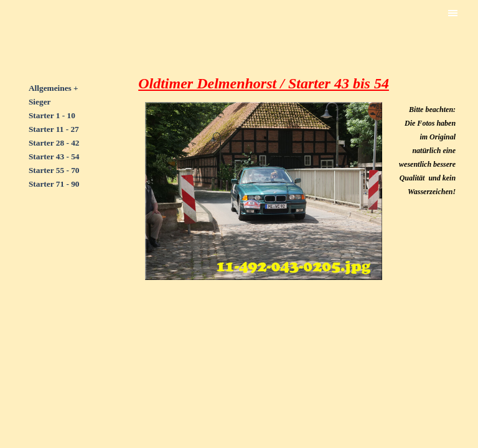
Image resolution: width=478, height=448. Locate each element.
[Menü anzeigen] (453, 13)
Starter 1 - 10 (52, 115)
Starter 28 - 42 (54, 143)
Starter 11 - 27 (54, 129)
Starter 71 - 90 (54, 184)
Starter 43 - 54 (54, 156)
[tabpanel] (61, 142)
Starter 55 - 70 (54, 170)
